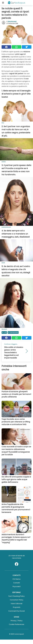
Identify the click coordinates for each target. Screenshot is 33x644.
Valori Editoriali (16, 604)
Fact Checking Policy (16, 596)
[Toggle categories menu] (3, 3)
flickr (3, 123)
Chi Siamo (16, 579)
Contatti (17, 583)
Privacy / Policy (17, 621)
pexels (3, 263)
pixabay (4, 161)
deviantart (4, 329)
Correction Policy (17, 600)
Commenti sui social (16, 611)
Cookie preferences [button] (17, 624)
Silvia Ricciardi (12, 21)
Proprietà (17, 607)
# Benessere (13, 332)
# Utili (4, 332)
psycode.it (17, 586)
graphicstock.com (6, 227)
